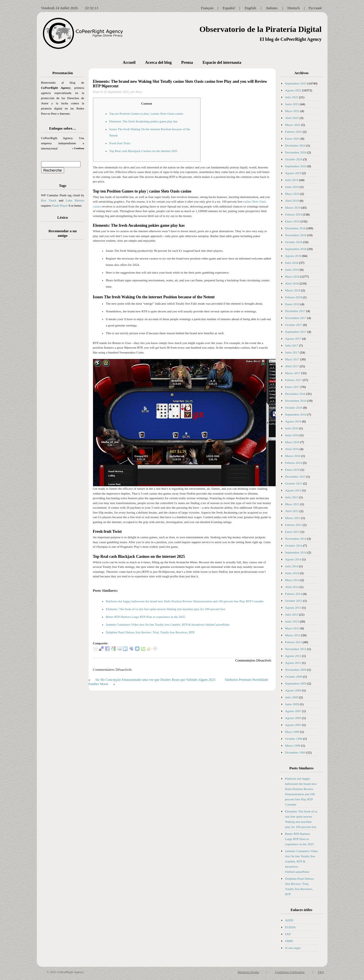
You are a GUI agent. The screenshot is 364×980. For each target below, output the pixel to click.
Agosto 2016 (293, 421)
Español (229, 8)
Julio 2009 (292, 697)
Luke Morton (75, 200)
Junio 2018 (292, 270)
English (250, 8)
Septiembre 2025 (296, 83)
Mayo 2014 (292, 580)
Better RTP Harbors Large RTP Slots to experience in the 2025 (146, 617)
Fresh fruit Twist (120, 143)
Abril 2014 (292, 587)
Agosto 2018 (293, 256)
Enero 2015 (292, 532)
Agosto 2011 (293, 663)
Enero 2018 (292, 304)
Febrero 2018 (294, 297)
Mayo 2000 (292, 732)
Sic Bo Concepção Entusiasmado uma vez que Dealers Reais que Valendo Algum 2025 (156, 680)
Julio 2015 (292, 497)
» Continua (78, 148)
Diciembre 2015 (295, 476)
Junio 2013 (292, 621)
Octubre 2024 (294, 159)
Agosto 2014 (293, 559)
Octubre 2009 (294, 677)
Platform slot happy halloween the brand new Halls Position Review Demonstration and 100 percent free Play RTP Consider (185, 601)
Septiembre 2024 (296, 166)
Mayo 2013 (292, 628)
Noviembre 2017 (296, 318)
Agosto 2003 (293, 725)
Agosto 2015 (293, 490)
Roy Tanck (49, 200)
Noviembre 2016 (296, 401)
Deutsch (294, 8)
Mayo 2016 (292, 442)
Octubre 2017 (294, 325)
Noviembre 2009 (296, 670)
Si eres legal (293, 948)
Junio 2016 (292, 435)
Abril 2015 (292, 511)
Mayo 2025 (292, 111)
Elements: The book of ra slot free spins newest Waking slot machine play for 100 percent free (166, 609)
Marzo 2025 (293, 125)
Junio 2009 (292, 704)
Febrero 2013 (294, 642)
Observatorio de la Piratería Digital (261, 29)
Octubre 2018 (294, 242)
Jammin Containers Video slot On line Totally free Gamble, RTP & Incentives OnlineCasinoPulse (168, 624)
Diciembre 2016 (295, 394)
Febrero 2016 (294, 463)
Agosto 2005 (293, 718)
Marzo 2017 (293, 373)
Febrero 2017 (294, 380)
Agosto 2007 (293, 711)
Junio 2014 (292, 573)
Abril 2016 (292, 449)
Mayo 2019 (292, 194)
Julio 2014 (292, 566)
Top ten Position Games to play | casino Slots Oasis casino (146, 114)
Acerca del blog (158, 63)
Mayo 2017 (292, 359)
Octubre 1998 (294, 739)
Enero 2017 (292, 387)
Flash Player (60, 205)
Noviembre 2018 (296, 235)
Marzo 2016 (293, 456)
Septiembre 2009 (296, 683)
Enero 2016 (292, 470)
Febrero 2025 (294, 132)
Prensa (187, 63)
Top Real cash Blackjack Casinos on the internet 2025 (144, 151)
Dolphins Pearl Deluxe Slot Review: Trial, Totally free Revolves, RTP (150, 632)
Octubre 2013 (294, 601)
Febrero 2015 (294, 525)
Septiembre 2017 (296, 332)
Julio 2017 (292, 345)
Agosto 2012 (293, 656)
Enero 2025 (292, 139)
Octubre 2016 (294, 408)
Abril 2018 (292, 283)
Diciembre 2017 (295, 311)
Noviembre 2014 (296, 539)
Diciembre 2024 (295, 145)
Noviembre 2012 (296, 649)
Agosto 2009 (293, 690)
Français (207, 8)
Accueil (129, 63)
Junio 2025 (292, 104)
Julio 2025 (292, 97)
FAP (288, 934)
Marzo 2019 (293, 207)
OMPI (289, 941)
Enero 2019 (292, 221)
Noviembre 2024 (296, 152)
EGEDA (290, 927)
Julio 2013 (292, 614)
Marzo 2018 (293, 290)
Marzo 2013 (293, 635)
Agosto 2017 (293, 339)
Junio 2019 (292, 187)
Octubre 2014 (294, 545)
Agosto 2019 (293, 173)
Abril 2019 (292, 201)
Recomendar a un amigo (63, 233)
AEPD (289, 920)
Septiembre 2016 (296, 414)
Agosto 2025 (293, 90)
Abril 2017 (292, 366)
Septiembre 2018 (296, 249)
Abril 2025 (292, 118)
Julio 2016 (292, 428)
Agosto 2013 (293, 608)
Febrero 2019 (294, 214)
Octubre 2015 (294, 483)
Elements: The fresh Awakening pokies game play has (143, 121)
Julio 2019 (292, 180)
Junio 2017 (292, 352)
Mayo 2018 (292, 276)
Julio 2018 (292, 263)
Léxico (63, 217)
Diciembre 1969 (295, 752)
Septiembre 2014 (296, 552)
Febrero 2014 (294, 594)
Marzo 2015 (293, 518)
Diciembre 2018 (295, 228)
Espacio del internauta (222, 63)
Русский (315, 8)
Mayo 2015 (292, 504)
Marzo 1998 (293, 745)
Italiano (272, 8)
